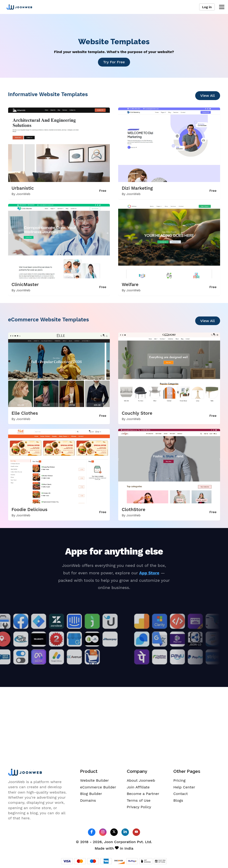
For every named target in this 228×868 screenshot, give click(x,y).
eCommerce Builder (98, 787)
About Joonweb (141, 780)
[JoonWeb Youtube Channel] (136, 832)
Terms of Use (139, 800)
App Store (149, 573)
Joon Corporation (120, 842)
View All (208, 96)
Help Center (184, 787)
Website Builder (94, 780)
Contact (181, 794)
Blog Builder (91, 794)
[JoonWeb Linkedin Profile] (125, 832)
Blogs (178, 800)
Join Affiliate (138, 787)
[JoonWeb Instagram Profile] (103, 832)
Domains (88, 800)
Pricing (179, 780)
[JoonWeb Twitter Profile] (114, 832)
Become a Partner (143, 794)
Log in (207, 7)
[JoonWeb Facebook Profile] (92, 832)
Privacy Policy (139, 807)
